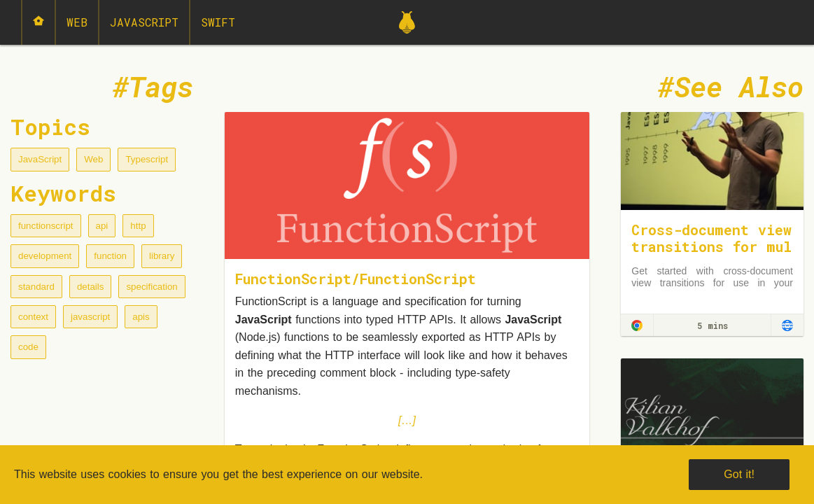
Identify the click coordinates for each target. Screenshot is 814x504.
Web (77, 22)
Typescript (147, 159)
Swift (218, 22)
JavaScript (144, 22)
